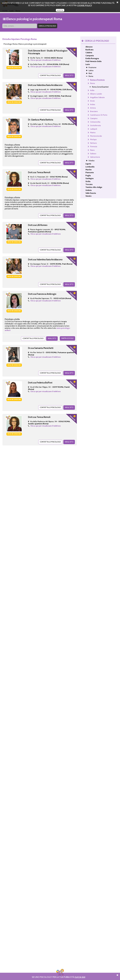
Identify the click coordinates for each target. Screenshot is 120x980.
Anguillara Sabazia (97, 97)
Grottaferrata (95, 125)
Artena (93, 108)
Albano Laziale (96, 94)
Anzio (92, 101)
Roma (92, 83)
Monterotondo (96, 136)
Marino (93, 133)
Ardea (93, 104)
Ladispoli (94, 129)
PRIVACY (89, 972)
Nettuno (93, 143)
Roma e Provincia (97, 80)
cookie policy (85, 5)
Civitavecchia (95, 122)
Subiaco (93, 154)
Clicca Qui (80, 977)
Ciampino (94, 118)
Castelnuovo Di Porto (99, 115)
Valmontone (95, 157)
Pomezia (94, 146)
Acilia (92, 90)
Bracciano (94, 111)
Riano (92, 150)
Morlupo (93, 139)
